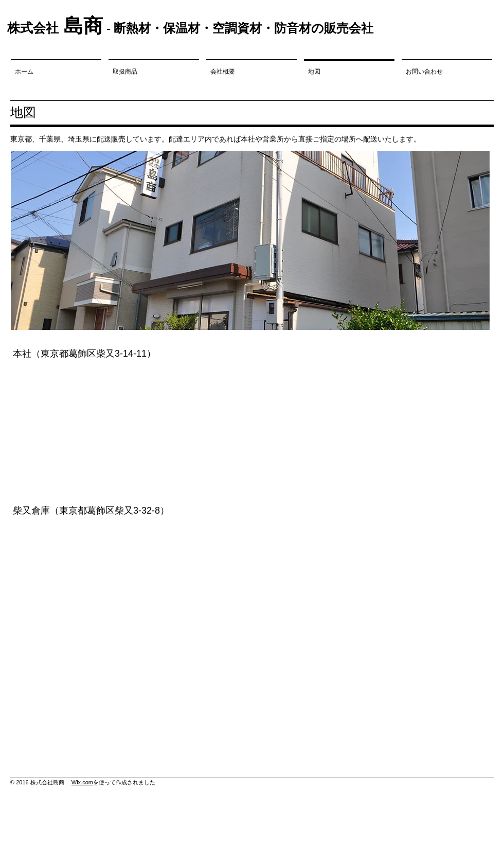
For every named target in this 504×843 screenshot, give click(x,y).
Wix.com (82, 782)
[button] (250, 240)
